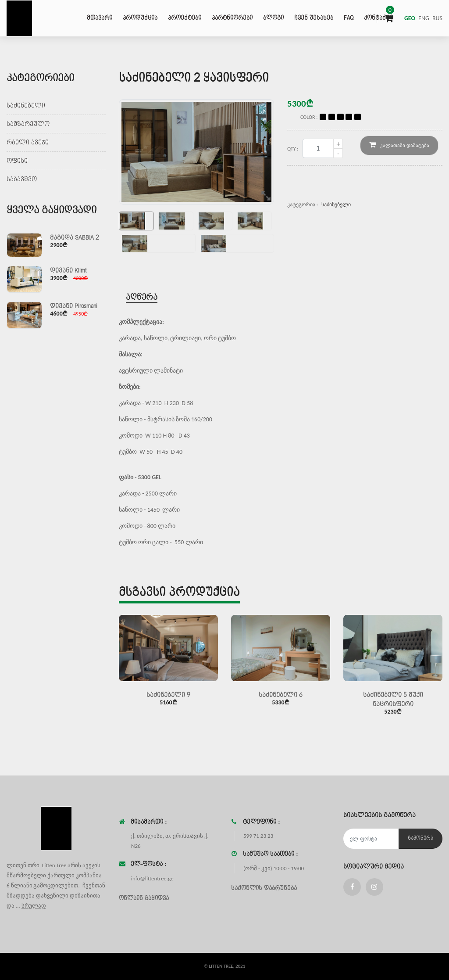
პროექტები (185, 18)
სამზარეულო (28, 124)
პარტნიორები (232, 18)
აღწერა (142, 297)
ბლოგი (273, 18)
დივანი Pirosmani (74, 306)
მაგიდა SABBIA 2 (75, 238)
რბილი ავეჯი (28, 142)
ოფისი (17, 161)
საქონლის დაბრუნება (264, 888)
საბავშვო (22, 179)
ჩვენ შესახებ (314, 18)
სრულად (34, 906)
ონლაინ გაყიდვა (144, 898)
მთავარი (100, 18)
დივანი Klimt (68, 271)
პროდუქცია (140, 18)
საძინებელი (26, 106)
